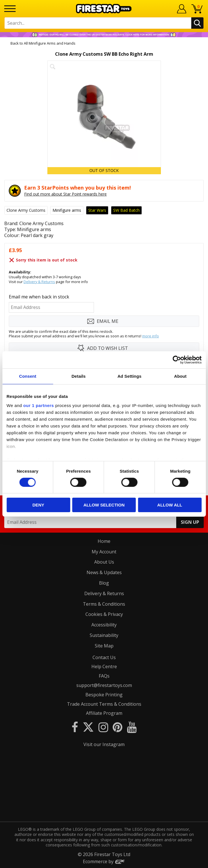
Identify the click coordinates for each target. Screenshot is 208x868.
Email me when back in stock (39, 297)
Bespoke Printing (104, 695)
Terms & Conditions (104, 604)
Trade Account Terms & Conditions (104, 704)
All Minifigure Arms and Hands (50, 43)
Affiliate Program (104, 713)
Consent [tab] (28, 376)
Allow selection (104, 505)
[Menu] (10, 9)
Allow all (170, 505)
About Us (104, 562)
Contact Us (104, 657)
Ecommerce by (104, 861)
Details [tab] (79, 376)
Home (104, 541)
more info (151, 336)
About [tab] (180, 376)
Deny (38, 505)
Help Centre (104, 666)
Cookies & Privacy (104, 614)
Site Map (104, 646)
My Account (104, 552)
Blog (104, 583)
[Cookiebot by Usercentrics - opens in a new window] (177, 360)
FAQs (104, 676)
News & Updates (104, 572)
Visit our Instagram (104, 744)
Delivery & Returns (39, 282)
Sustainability (104, 635)
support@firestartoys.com (104, 685)
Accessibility (104, 625)
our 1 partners (39, 405)
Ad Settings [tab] (129, 376)
